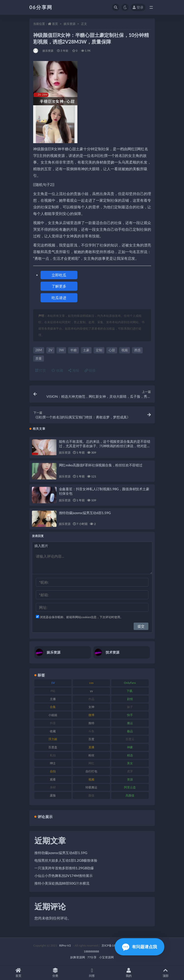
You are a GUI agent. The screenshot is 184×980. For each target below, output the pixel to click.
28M (39, 350)
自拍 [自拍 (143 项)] (53, 771)
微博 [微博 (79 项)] (91, 715)
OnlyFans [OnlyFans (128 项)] (130, 683)
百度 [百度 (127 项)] (91, 739)
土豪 (86, 350)
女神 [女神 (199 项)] (91, 707)
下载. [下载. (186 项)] (130, 691)
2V (50, 350)
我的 (129, 973)
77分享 (92, 957)
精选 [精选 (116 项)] (130, 755)
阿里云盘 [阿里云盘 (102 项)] (130, 787)
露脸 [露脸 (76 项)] (53, 795)
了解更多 (59, 286)
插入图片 (41, 546)
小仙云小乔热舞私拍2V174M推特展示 (64, 876)
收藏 (57, 370)
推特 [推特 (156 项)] (91, 723)
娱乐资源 (70, 24)
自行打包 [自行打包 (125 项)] (91, 771)
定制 (99, 350)
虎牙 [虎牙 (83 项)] (130, 771)
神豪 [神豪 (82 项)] (130, 747)
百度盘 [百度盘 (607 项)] (53, 747)
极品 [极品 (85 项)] (130, 731)
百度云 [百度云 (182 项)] (130, 739)
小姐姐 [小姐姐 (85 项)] (53, 715)
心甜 (112, 350)
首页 (55, 24)
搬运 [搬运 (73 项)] (130, 723)
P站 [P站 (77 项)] (53, 691)
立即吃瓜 (59, 275)
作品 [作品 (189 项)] (91, 699)
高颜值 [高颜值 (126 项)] (130, 795)
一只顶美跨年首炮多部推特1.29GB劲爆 (64, 868)
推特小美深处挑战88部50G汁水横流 (62, 883)
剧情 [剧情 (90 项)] (130, 699)
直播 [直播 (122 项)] (91, 747)
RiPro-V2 (65, 945)
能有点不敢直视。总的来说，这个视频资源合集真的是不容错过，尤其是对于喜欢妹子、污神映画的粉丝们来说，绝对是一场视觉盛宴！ (105, 446)
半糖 (73, 350)
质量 (39, 358)
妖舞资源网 (78, 957)
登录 (138, 7)
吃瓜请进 (59, 298)
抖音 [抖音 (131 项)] (53, 723)
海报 (74, 370)
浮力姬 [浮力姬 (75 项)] (53, 739)
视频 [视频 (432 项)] (91, 779)
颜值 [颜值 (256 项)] (91, 795)
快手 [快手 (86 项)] (130, 715)
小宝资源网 (106, 957)
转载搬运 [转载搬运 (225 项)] (91, 787)
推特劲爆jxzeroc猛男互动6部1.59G (85, 513)
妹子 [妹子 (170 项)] (130, 707)
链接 (90, 370)
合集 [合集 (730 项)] (53, 707)
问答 (92, 973)
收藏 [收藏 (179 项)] (53, 731)
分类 (55, 973)
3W (61, 350)
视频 (125, 350)
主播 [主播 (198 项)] (53, 699)
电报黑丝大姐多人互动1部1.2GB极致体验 (66, 860)
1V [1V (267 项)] (53, 683)
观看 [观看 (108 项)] (53, 779)
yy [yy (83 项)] (91, 691)
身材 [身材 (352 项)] (53, 787)
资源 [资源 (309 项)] (130, 779)
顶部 (166, 973)
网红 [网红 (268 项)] (91, 763)
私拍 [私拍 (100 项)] (53, 755)
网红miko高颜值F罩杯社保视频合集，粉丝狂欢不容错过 (101, 465)
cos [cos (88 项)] (91, 683)
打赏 (41, 370)
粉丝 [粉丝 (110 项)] (91, 755)
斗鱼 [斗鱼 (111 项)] (91, 731)
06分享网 (41, 7)
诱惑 (137, 350)
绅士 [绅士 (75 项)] (53, 763)
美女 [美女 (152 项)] (130, 763)
